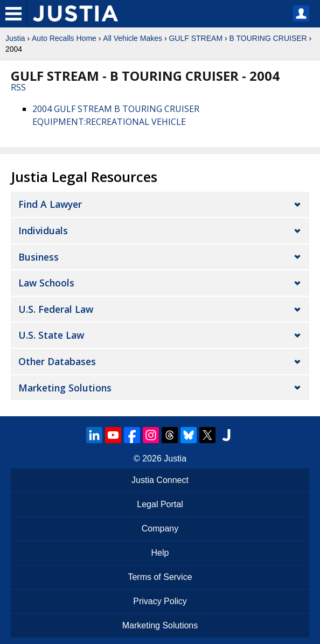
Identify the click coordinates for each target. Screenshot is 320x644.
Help (160, 553)
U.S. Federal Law (56, 309)
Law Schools (46, 283)
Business (39, 257)
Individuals (43, 230)
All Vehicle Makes (133, 38)
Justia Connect (160, 480)
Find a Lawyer (50, 204)
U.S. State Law (51, 335)
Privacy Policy (160, 601)
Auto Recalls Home (64, 38)
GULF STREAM (196, 38)
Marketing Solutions (65, 388)
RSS (18, 87)
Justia (15, 38)
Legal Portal (160, 504)
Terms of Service (160, 577)
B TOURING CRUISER (268, 38)
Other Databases (57, 361)
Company (160, 528)
